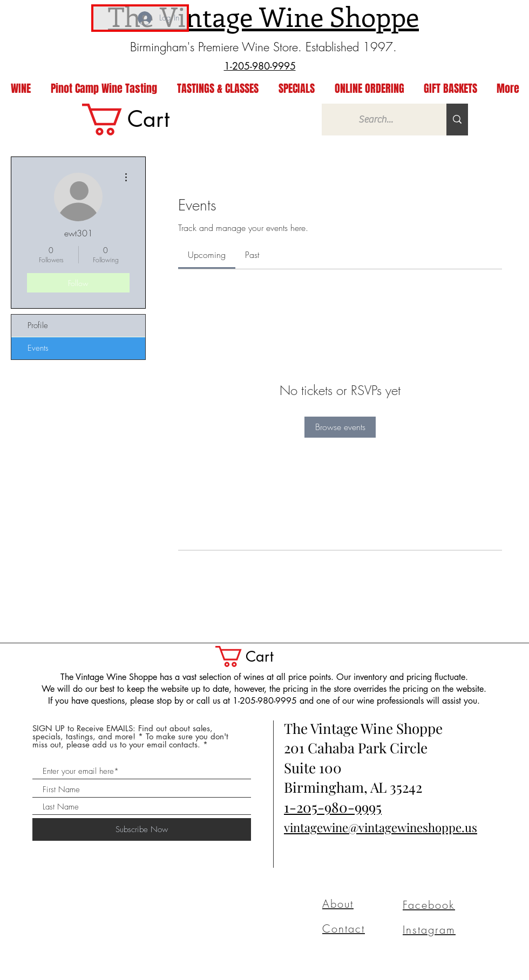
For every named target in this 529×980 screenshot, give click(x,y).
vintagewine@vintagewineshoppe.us (381, 827)
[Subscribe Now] (142, 829)
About (338, 904)
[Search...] (376, 120)
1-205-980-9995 (333, 807)
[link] (142, 120)
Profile (38, 325)
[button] (255, 656)
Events (38, 348)
